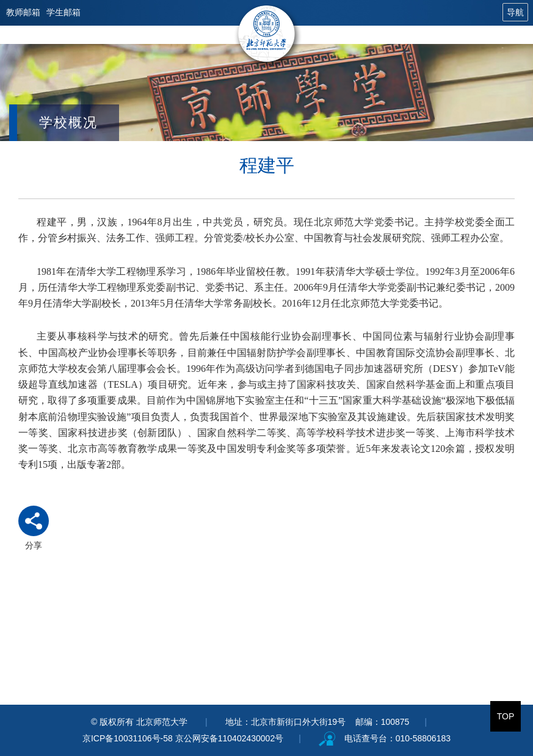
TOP (506, 716)
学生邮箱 (63, 12)
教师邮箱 (23, 12)
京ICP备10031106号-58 (129, 738)
